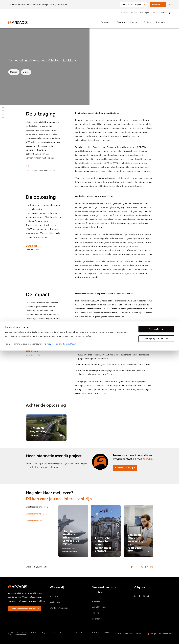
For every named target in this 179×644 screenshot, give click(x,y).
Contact (155, 13)
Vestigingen (144, 13)
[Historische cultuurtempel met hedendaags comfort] (106, 531)
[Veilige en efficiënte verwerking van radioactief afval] (138, 531)
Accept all (154, 623)
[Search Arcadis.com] (170, 22)
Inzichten (160, 22)
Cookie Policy (70, 638)
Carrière (164, 13)
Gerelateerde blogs (35, 521)
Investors (124, 13)
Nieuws (134, 13)
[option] (46, 428)
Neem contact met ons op (23, 609)
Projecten (135, 22)
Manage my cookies (154, 632)
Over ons (105, 22)
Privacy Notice (51, 638)
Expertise (121, 22)
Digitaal (148, 22)
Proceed (156, 5)
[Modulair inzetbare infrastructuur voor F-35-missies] (73, 531)
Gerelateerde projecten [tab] (37, 507)
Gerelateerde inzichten (36, 514)
